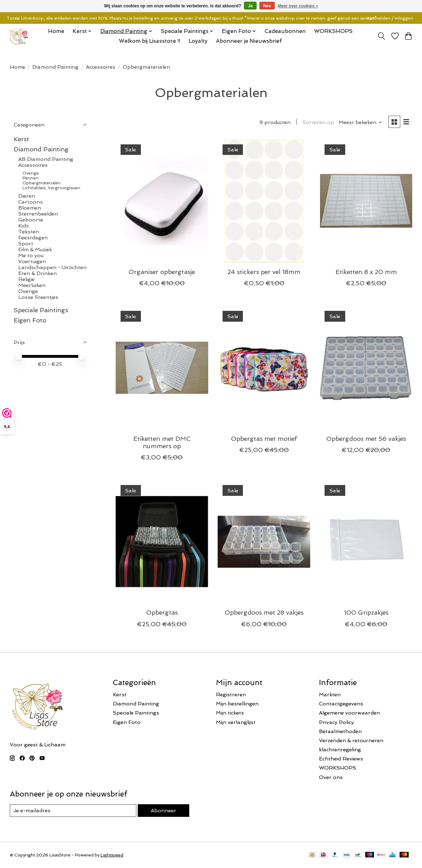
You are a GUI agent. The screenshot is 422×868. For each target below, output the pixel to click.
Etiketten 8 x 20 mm (366, 272)
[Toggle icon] (381, 36)
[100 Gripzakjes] (366, 542)
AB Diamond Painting (46, 159)
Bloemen (30, 208)
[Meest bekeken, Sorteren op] (360, 122)
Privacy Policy (336, 722)
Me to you (31, 255)
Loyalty (198, 41)
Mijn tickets (230, 713)
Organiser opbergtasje (162, 272)
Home (56, 31)
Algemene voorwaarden (349, 713)
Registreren (231, 694)
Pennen (30, 178)
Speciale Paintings (41, 310)
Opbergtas (162, 612)
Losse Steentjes (38, 297)
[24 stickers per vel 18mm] (264, 201)
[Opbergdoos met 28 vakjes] (264, 542)
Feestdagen (33, 237)
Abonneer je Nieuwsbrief (249, 41)
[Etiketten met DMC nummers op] (162, 367)
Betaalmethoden (340, 731)
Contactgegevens (341, 703)
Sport (26, 243)
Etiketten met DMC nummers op (162, 442)
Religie (26, 279)
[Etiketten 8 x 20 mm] (366, 201)
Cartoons (30, 202)
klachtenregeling (340, 749)
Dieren (27, 196)
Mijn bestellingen (237, 703)
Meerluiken (32, 285)
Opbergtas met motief (264, 439)
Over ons (331, 777)
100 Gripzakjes (366, 612)
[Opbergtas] (162, 542)
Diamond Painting (55, 67)
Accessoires (101, 67)
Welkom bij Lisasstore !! (149, 41)
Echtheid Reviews (341, 758)
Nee (267, 6)
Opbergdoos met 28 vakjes (264, 612)
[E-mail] (73, 811)
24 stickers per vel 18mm (264, 272)
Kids (23, 225)
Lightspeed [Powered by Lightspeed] (112, 855)
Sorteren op (318, 122)
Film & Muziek (35, 249)
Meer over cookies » (298, 6)
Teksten (29, 231)
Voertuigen (32, 261)
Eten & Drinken (38, 273)
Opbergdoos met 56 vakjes (366, 439)
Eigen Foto (30, 320)
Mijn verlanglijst (236, 722)
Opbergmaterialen (42, 183)
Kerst (21, 139)
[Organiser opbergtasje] (162, 201)
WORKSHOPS (333, 31)
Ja (250, 6)
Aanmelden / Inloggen (390, 18)
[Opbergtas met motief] (264, 367)
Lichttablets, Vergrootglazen (51, 188)
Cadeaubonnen (285, 31)
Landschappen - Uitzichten (52, 267)
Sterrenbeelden (38, 214)
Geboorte (31, 220)
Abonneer (164, 810)
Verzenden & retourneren (351, 740)
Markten (330, 694)
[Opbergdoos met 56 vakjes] (366, 367)
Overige (31, 173)
